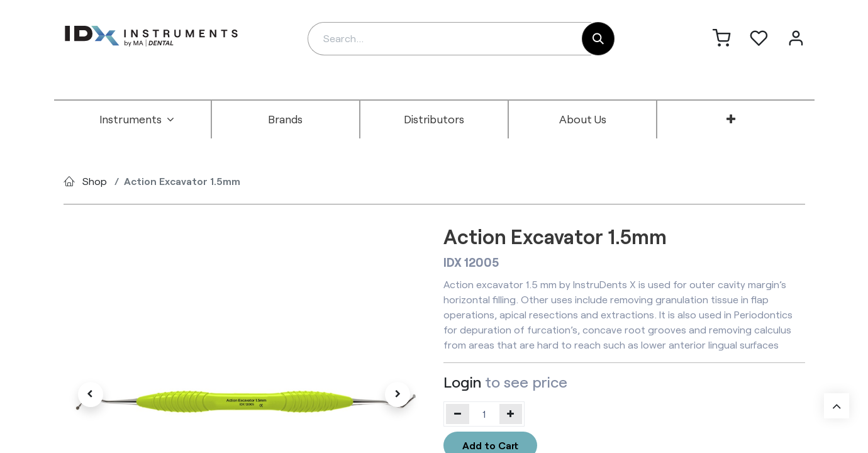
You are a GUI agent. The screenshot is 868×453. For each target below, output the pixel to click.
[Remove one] (458, 414)
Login (462, 382)
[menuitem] (137, 120)
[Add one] (511, 414)
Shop (95, 181)
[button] (91, 394)
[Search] (598, 39)
